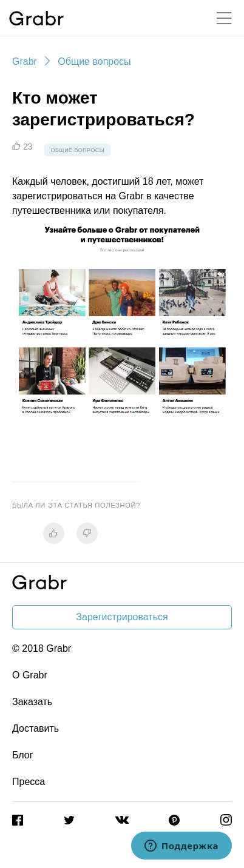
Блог (23, 755)
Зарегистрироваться (122, 617)
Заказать (32, 702)
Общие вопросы (94, 61)
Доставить (36, 728)
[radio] (54, 533)
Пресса (29, 782)
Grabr (25, 61)
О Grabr (30, 675)
